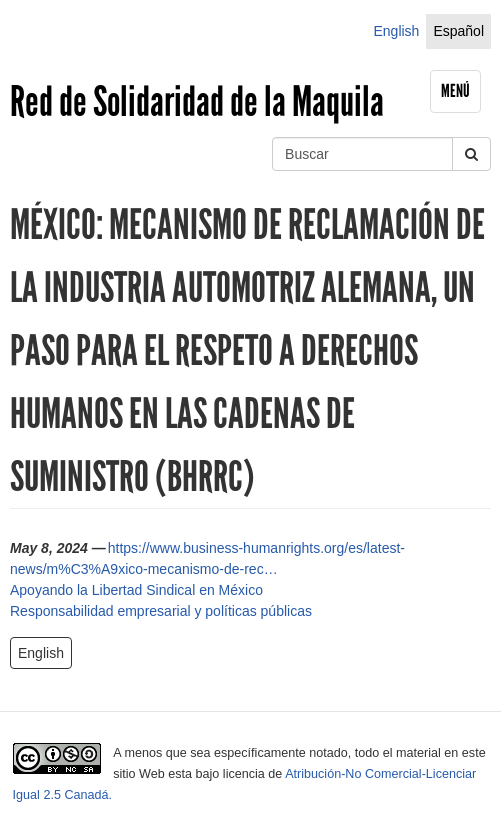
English (396, 31)
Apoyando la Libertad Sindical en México (136, 590)
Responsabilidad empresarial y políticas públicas (161, 611)
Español (458, 31)
